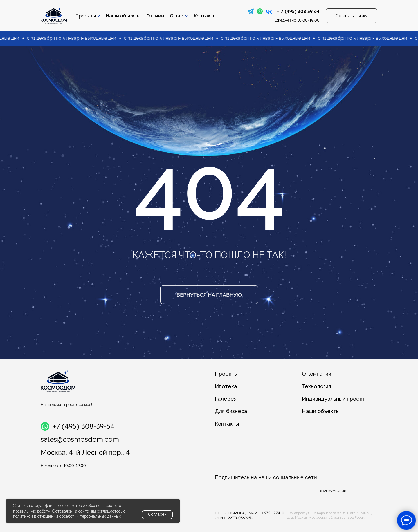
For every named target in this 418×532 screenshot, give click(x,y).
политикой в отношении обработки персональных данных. (67, 516)
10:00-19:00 (297, 20)
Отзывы (155, 16)
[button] (352, 16)
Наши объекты (123, 16)
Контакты (205, 16)
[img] (251, 11)
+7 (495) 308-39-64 (83, 426)
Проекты (86, 16)
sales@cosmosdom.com (80, 439)
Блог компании (333, 490)
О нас (176, 16)
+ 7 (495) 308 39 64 (298, 11)
